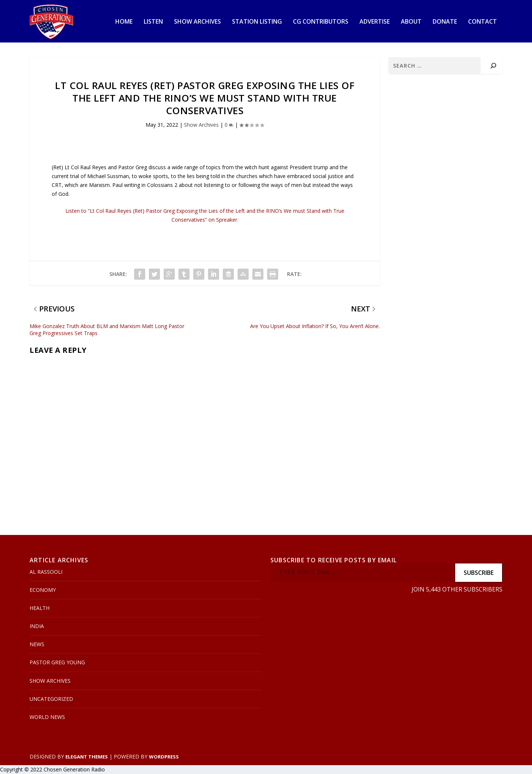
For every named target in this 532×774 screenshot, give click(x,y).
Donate (445, 22)
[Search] (493, 66)
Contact (482, 22)
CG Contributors (321, 22)
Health (40, 608)
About (411, 22)
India (37, 626)
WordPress (164, 757)
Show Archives (197, 22)
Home (124, 22)
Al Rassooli (46, 572)
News (37, 644)
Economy (43, 590)
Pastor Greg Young (57, 662)
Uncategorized (51, 699)
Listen (153, 22)
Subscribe (479, 573)
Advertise (375, 22)
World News (47, 717)
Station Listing (257, 22)
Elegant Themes (87, 757)
